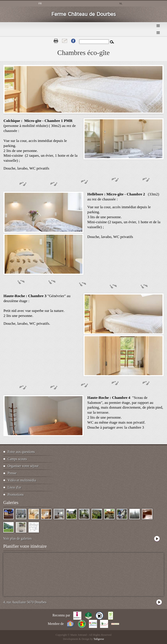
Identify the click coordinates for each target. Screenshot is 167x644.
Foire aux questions (21, 452)
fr (40, 3)
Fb (73, 41)
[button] (124, 158)
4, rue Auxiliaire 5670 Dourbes (25, 602)
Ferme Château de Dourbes (83, 14)
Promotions (16, 495)
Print (56, 41)
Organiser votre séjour (23, 466)
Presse (12, 473)
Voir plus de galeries (18, 538)
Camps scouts (17, 459)
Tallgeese (99, 639)
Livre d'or (14, 487)
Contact (65, 41)
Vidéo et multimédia (22, 480)
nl (121, 3)
